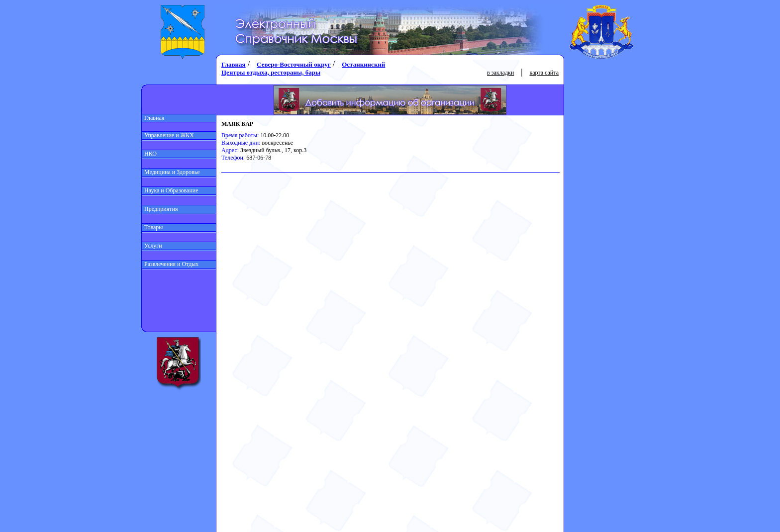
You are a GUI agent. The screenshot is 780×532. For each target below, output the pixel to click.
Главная (153, 118)
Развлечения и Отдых (170, 264)
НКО (149, 154)
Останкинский (363, 64)
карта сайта (544, 73)
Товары (152, 227)
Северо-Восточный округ (294, 64)
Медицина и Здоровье (171, 172)
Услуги (152, 246)
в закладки (500, 73)
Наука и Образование (170, 190)
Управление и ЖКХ (168, 135)
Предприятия (160, 209)
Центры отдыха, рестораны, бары (271, 72)
